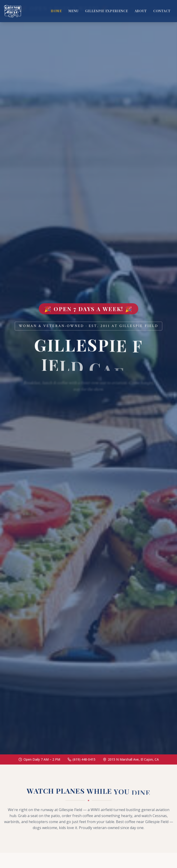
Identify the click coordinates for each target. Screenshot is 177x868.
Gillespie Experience (107, 11)
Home (56, 11)
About (141, 11)
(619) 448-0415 (84, 759)
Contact (162, 11)
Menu (74, 11)
